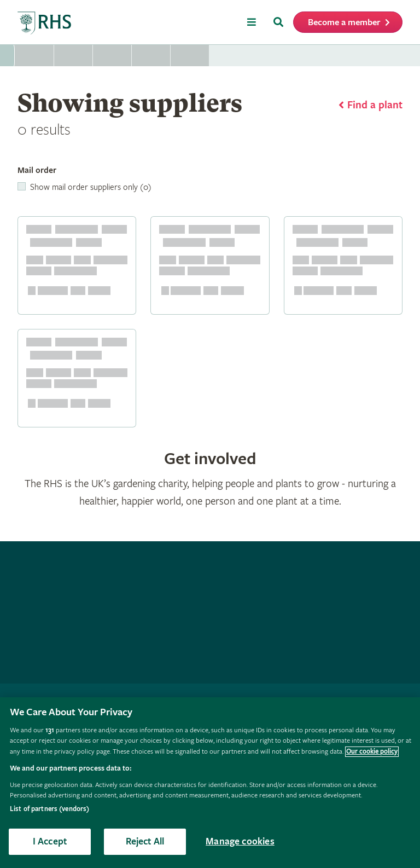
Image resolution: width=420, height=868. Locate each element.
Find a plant (375, 105)
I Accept (50, 841)
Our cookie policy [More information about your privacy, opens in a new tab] (372, 752)
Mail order (37, 170)
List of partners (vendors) (49, 809)
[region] (210, 783)
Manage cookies (240, 841)
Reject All (145, 841)
